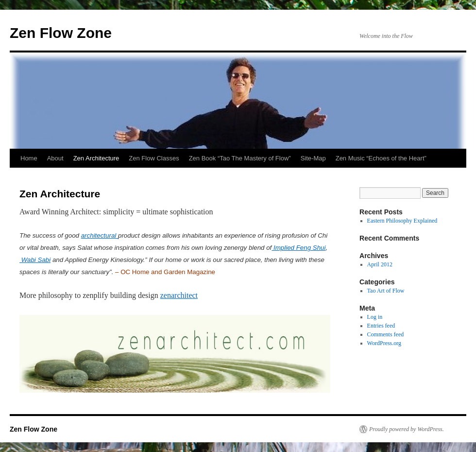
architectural (100, 235)
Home (29, 158)
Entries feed (381, 326)
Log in (375, 317)
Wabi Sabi (35, 260)
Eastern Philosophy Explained (402, 221)
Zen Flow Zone (61, 33)
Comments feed (386, 334)
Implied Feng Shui (298, 248)
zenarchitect (179, 295)
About (55, 158)
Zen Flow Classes (154, 158)
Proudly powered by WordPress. (407, 429)
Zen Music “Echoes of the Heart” (381, 158)
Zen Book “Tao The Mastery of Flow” (240, 158)
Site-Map (313, 158)
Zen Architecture (96, 158)
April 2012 (380, 264)
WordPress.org (384, 343)
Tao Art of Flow (386, 291)
